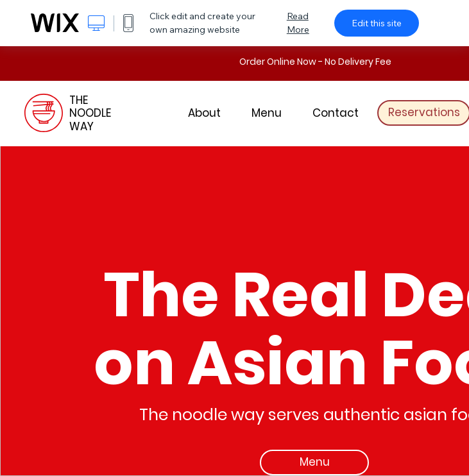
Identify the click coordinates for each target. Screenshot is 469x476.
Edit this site (377, 23)
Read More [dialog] (298, 23)
